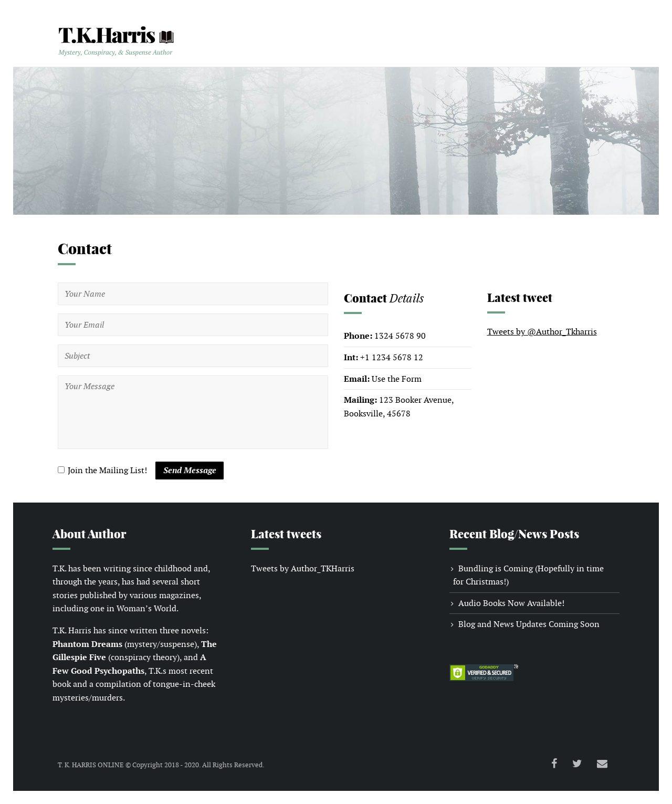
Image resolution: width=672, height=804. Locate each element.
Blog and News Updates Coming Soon (529, 624)
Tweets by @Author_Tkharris (542, 332)
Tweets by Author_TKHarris (303, 568)
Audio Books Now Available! (511, 603)
